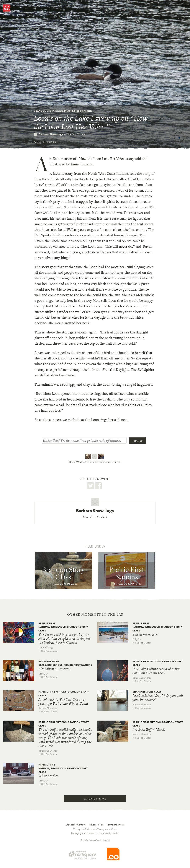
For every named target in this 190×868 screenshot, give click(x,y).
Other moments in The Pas (95, 615)
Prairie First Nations (78, 111)
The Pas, (76, 134)
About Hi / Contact (76, 825)
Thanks (138, 441)
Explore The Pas (95, 799)
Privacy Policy (96, 825)
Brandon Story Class (48, 111)
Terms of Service (115, 825)
